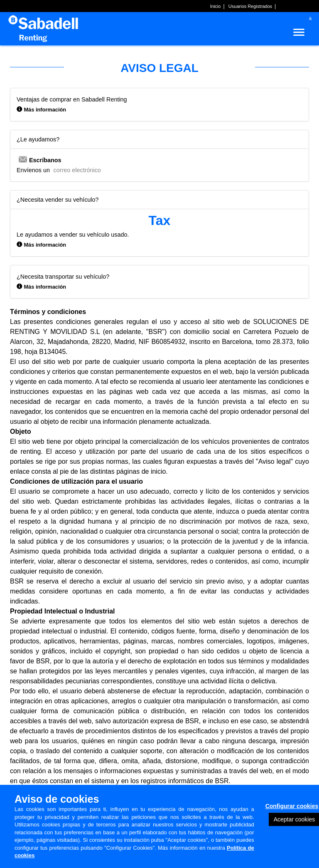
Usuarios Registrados (250, 6)
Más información (45, 110)
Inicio (216, 6)
